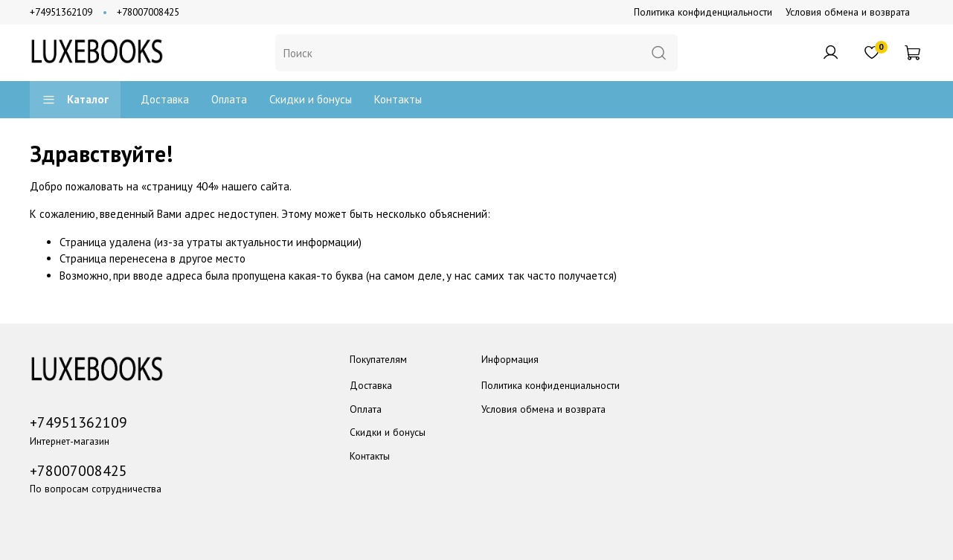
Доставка (165, 99)
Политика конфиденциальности (703, 12)
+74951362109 (61, 12)
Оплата (229, 99)
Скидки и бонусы (311, 99)
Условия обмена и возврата (848, 12)
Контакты (398, 99)
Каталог (75, 99)
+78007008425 (148, 12)
